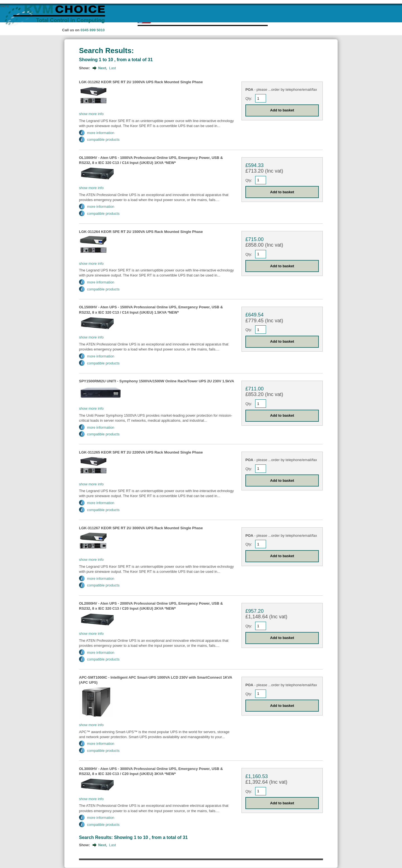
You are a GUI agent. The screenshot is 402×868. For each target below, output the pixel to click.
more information (101, 133)
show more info (91, 114)
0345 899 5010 (93, 30)
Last (113, 68)
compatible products (103, 139)
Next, (103, 68)
